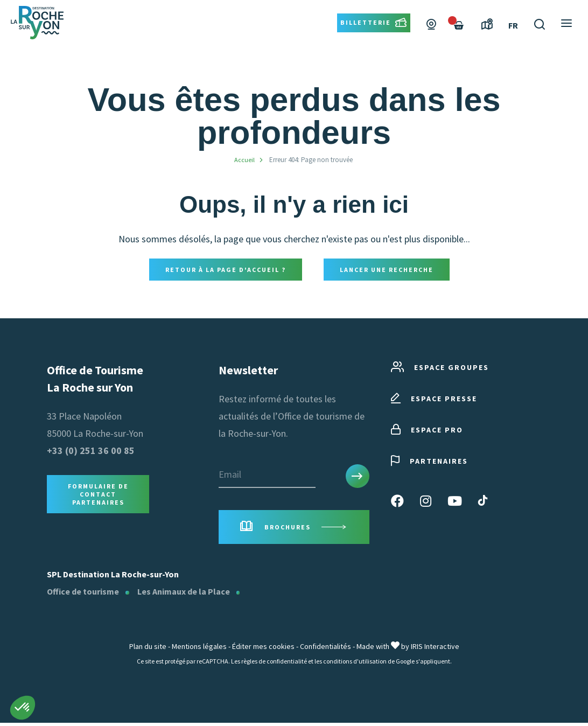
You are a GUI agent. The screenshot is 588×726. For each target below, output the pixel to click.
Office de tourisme (83, 595)
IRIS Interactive (435, 650)
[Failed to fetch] (459, 42)
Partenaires (429, 463)
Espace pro (427, 432)
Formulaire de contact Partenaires (98, 496)
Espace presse (434, 400)
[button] (23, 708)
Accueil (244, 160)
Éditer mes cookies (263, 650)
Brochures (294, 530)
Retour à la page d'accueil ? (226, 270)
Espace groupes (440, 369)
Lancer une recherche (387, 270)
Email (230, 476)
